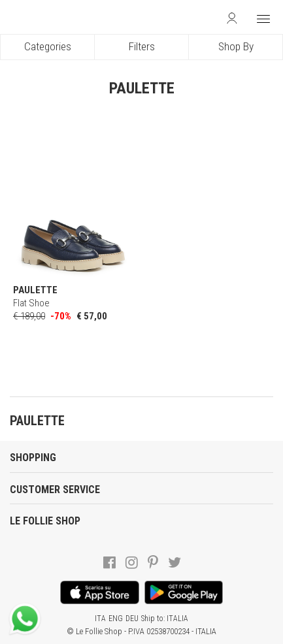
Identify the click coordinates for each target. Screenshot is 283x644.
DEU (132, 619)
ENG (116, 619)
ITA (100, 619)
